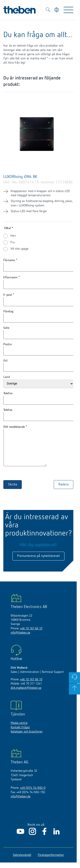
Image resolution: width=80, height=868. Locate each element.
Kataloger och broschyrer (27, 738)
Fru (13, 242)
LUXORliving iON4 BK (20, 177)
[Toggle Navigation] (68, 10)
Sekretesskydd (22, 862)
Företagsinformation (51, 862)
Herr (13, 236)
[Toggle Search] (48, 10)
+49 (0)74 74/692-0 (33, 794)
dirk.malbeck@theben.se (26, 694)
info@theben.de (21, 803)
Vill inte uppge (19, 249)
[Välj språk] (57, 10)
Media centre (19, 730)
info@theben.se (20, 639)
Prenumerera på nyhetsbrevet (38, 563)
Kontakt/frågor (20, 734)
